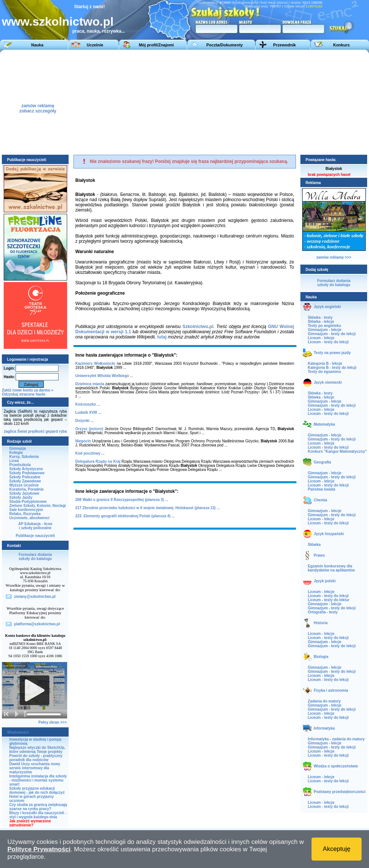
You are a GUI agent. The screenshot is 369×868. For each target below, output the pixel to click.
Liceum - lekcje (321, 338)
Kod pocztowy (88, 453)
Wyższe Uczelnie (24, 485)
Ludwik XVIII (86, 412)
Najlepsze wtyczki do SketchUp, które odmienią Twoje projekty (37, 750)
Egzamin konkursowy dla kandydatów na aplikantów (331, 568)
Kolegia (16, 453)
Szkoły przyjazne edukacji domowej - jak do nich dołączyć (37, 790)
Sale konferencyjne (26, 510)
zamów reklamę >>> (334, 257)
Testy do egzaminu (324, 372)
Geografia (322, 462)
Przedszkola (20, 465)
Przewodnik (284, 45)
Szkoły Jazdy (21, 497)
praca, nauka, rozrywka (97, 31)
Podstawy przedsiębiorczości (340, 792)
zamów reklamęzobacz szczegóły (38, 106)
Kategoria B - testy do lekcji (332, 368)
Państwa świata (322, 489)
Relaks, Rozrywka (25, 514)
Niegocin (83, 441)
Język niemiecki (328, 382)
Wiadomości (18, 732)
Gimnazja (17, 448)
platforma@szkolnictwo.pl (37, 624)
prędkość (36, 431)
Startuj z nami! (90, 7)
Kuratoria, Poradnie (27, 489)
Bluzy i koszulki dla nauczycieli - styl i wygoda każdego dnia (38, 815)
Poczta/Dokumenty (224, 45)
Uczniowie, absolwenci (29, 518)
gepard (52, 431)
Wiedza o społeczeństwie (336, 766)
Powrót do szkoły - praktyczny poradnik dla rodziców (36, 758)
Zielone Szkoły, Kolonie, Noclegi (38, 506)
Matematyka (324, 424)
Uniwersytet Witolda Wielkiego (102, 376)
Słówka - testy (320, 317)
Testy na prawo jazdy (332, 353)
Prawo (319, 555)
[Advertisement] (255, 102)
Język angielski (327, 307)
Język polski (325, 581)
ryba (63, 431)
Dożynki (82, 421)
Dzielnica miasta (90, 384)
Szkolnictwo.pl (198, 327)
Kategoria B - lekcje (325, 363)
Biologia (321, 657)
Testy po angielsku (324, 326)
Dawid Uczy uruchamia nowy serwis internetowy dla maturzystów (35, 768)
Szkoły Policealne (25, 477)
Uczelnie (95, 45)
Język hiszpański (329, 534)
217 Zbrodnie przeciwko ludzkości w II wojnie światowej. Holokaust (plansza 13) (145, 508)
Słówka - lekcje (321, 322)
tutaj (162, 337)
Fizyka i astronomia (331, 690)
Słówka (314, 545)
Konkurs (341, 45)
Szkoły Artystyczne (26, 469)
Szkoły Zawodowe (25, 481)
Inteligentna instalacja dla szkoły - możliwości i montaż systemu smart (38, 780)
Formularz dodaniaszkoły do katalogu (35, 557)
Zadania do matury (324, 701)
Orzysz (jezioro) (89, 429)
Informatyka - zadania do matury (336, 739)
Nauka (37, 45)
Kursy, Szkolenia (24, 457)
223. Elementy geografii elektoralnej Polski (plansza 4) (123, 516)
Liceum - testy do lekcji (328, 342)
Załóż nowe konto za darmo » (28, 390)
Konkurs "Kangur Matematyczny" (337, 451)
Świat (22, 431)
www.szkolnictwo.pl (58, 22)
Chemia (320, 500)
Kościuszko (86, 404)
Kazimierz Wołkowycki (95, 363)
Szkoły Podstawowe (27, 473)
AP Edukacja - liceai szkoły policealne (35, 526)
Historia (321, 623)
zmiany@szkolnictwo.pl (35, 597)
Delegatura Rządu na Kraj (98, 461)
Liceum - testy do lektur (329, 600)
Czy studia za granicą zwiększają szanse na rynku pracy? (38, 807)
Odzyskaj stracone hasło (24, 394)
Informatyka (324, 728)
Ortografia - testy (323, 612)
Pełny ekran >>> (53, 722)
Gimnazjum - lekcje (325, 330)
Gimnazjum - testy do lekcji (332, 334)
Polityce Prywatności (39, 849)
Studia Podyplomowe (28, 502)
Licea (14, 461)
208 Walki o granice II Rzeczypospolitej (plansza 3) (120, 500)
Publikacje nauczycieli (35, 536)
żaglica (10, 431)
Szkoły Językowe (24, 493)
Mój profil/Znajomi (156, 45)
